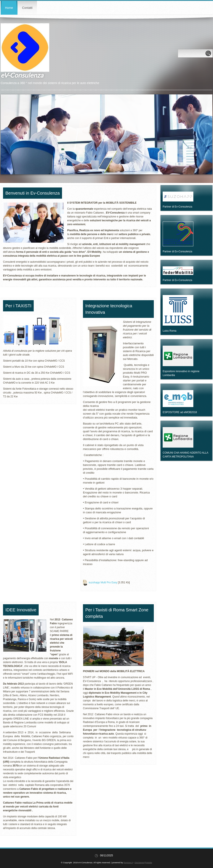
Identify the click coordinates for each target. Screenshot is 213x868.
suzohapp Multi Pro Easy (103, 582)
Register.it (128, 863)
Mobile (149, 863)
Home (9, 8)
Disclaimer (139, 863)
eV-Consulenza (22, 75)
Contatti (27, 8)
